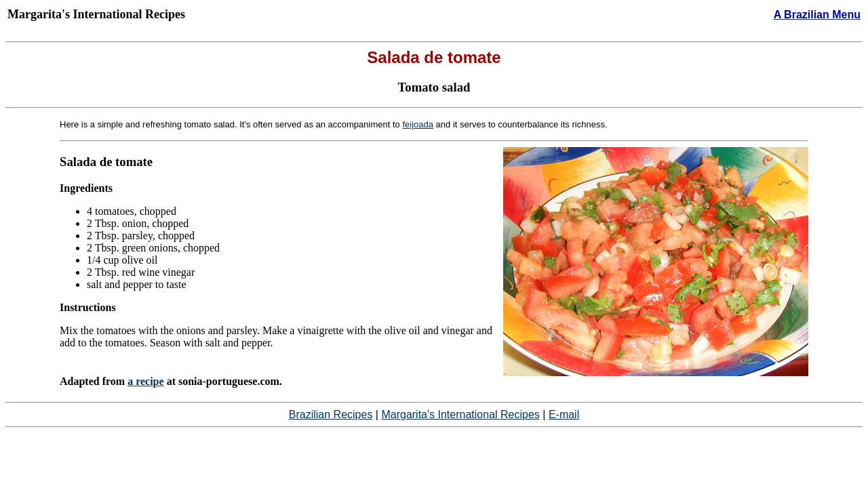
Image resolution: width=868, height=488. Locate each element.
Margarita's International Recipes (460, 414)
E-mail (564, 414)
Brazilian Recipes (331, 414)
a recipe (145, 381)
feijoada (418, 124)
